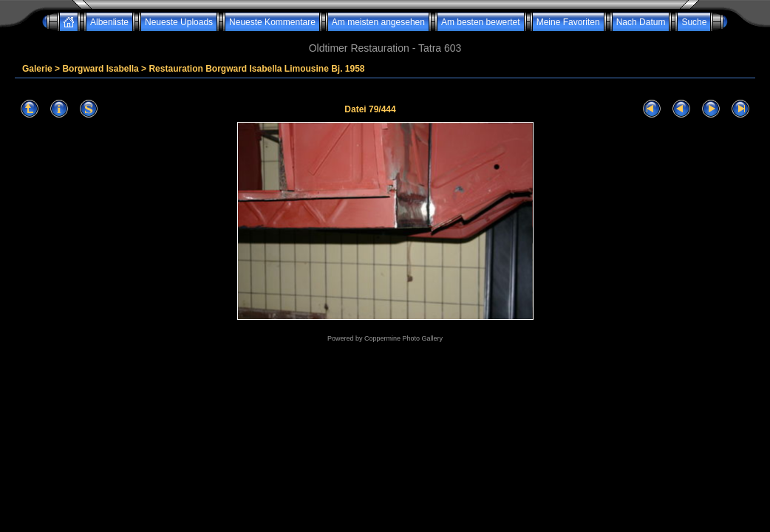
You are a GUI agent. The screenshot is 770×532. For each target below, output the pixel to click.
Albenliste (109, 22)
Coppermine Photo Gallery (403, 338)
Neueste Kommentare (272, 22)
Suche (694, 22)
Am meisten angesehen (378, 22)
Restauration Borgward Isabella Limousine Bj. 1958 (256, 69)
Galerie (37, 69)
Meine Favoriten (568, 22)
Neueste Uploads (179, 22)
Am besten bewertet (481, 22)
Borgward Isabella (100, 69)
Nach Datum (641, 22)
